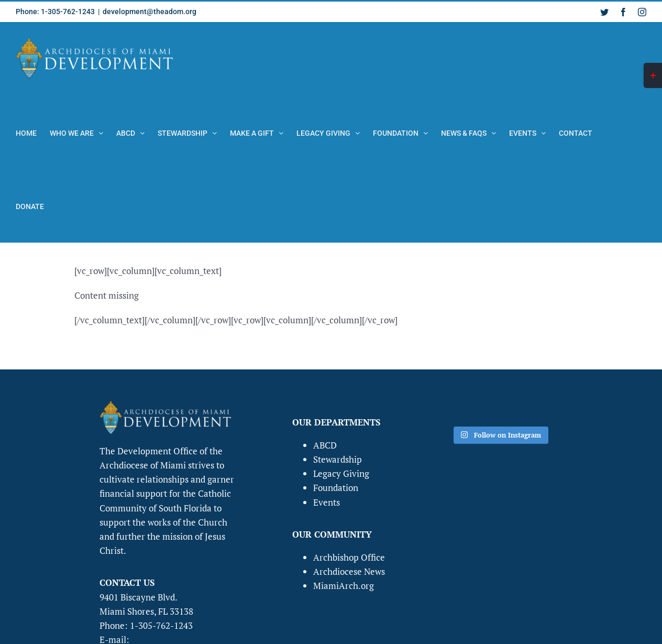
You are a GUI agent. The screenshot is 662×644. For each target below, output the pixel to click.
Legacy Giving (341, 473)
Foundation (336, 488)
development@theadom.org (150, 12)
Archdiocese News (349, 571)
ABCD (325, 445)
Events (327, 502)
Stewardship (338, 459)
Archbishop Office (349, 557)
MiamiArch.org (344, 586)
